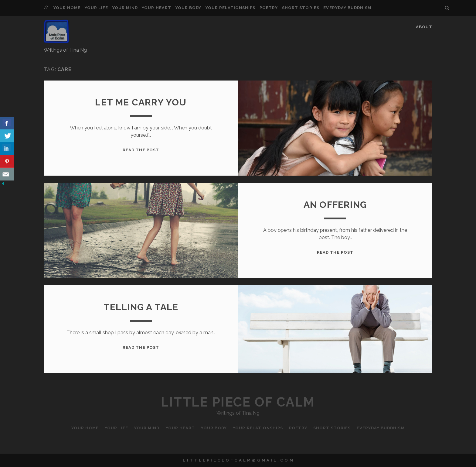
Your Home (67, 8)
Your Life (96, 8)
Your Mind (125, 8)
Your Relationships (231, 8)
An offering (335, 205)
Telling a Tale (141, 307)
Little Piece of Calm (238, 402)
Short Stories (301, 8)
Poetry (269, 8)
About (424, 27)
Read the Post (141, 150)
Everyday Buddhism (347, 8)
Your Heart (156, 8)
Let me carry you (141, 102)
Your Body (188, 8)
